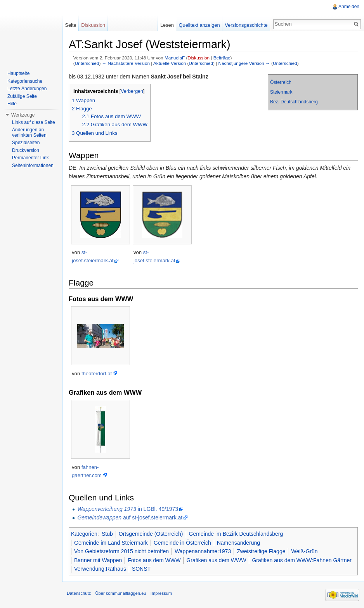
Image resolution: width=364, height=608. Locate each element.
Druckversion (26, 150)
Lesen (167, 25)
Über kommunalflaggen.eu (120, 593)
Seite (70, 25)
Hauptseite (18, 73)
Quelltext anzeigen (199, 25)
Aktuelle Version (170, 63)
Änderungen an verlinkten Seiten (29, 132)
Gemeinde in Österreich (182, 543)
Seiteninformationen (33, 166)
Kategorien (84, 534)
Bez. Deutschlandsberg (294, 102)
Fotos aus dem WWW (154, 560)
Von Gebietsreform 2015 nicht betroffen (121, 551)
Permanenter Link (30, 158)
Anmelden (349, 7)
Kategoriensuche (25, 81)
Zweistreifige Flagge (261, 551)
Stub (107, 534)
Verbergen (132, 91)
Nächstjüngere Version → (244, 63)
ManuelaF (175, 58)
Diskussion (198, 58)
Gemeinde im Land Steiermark (111, 543)
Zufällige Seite (22, 96)
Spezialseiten (26, 143)
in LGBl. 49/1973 (128, 509)
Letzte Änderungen (27, 89)
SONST (141, 569)
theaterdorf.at (97, 374)
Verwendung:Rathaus (100, 569)
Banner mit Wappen (98, 560)
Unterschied (87, 63)
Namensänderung (238, 543)
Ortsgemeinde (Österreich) (151, 534)
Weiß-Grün (304, 551)
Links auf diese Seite (34, 122)
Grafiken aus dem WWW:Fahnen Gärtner (302, 560)
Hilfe (12, 104)
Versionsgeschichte (246, 25)
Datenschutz (79, 593)
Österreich (281, 82)
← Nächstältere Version (126, 63)
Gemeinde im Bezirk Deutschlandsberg (236, 534)
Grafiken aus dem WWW (216, 560)
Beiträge (222, 58)
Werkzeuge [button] (23, 115)
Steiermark (281, 92)
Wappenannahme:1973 (203, 551)
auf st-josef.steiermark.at (130, 517)
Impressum (161, 593)
